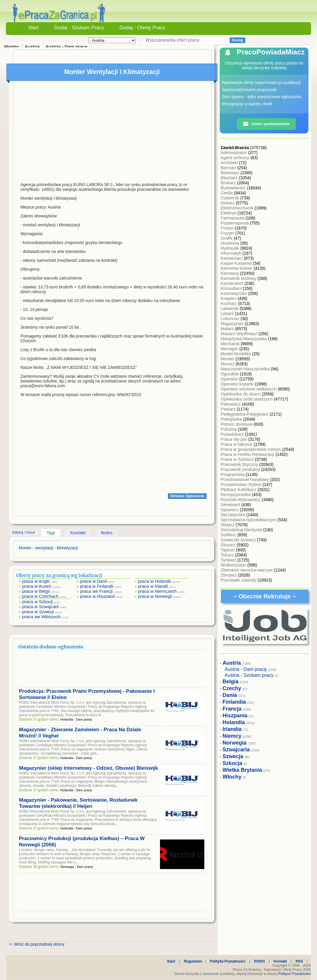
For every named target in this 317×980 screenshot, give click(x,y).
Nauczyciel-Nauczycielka (246, 369)
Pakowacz (231, 404)
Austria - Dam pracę (66, 47)
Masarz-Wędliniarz (240, 334)
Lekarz (228, 313)
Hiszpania (235, 716)
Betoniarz (231, 173)
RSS (299, 961)
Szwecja (233, 756)
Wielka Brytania (242, 770)
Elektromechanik (238, 208)
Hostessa (231, 243)
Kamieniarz (232, 258)
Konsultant (232, 288)
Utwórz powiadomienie (266, 124)
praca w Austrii (37, 586)
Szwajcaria (236, 750)
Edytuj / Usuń (24, 532)
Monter (228, 359)
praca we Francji (96, 591)
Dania (230, 695)
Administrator (234, 152)
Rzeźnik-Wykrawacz (241, 499)
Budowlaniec (234, 188)
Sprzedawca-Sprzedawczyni (249, 520)
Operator (230, 379)
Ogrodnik (230, 374)
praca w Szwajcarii (41, 607)
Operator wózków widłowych (249, 389)
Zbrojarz (229, 575)
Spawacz (230, 510)
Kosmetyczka (234, 293)
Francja (232, 709)
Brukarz (229, 183)
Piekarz (229, 409)
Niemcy (232, 736)
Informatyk (232, 253)
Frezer (228, 228)
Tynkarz (229, 560)
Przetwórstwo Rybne (242, 484)
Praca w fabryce (237, 444)
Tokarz (228, 555)
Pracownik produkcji (241, 469)
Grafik (227, 238)
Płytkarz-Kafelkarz (239, 489)
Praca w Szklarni (238, 459)
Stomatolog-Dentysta (242, 530)
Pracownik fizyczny (240, 464)
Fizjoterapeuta (235, 223)
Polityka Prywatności (228, 961)
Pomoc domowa (237, 424)
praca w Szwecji (38, 612)
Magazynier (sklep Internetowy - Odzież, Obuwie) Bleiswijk (88, 768)
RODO (260, 961)
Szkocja (233, 763)
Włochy (232, 777)
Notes (107, 533)
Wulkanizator (234, 565)
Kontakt (78, 533)
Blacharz (230, 178)
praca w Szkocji (38, 602)
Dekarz (228, 203)
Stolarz (228, 525)
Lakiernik (230, 308)
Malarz (228, 328)
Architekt (230, 163)
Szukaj (237, 40)
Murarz (228, 364)
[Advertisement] (112, 130)
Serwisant (231, 504)
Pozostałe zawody (239, 580)
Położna (229, 429)
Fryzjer (228, 233)
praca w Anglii (36, 581)
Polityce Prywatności (295, 974)
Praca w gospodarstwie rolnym (251, 449)
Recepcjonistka (236, 494)
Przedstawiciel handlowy (245, 479)
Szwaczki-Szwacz (239, 540)
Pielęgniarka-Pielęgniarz (245, 414)
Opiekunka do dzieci (241, 394)
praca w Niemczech (157, 591)
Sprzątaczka (233, 515)
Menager (230, 349)
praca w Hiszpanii (98, 596)
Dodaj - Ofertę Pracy (142, 28)
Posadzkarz (233, 434)
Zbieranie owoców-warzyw (247, 570)
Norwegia (235, 743)
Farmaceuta (233, 218)
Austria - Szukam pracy (249, 675)
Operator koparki (238, 384)
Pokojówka (232, 419)
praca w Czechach (40, 596)
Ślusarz (229, 545)
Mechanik (231, 344)
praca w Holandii (155, 581)
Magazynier (233, 323)
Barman (229, 168)
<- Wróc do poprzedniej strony (37, 944)
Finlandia (234, 702)
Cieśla (227, 193)
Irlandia (232, 729)
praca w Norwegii (155, 596)
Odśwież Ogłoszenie (187, 496)
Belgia (231, 682)
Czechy (232, 688)
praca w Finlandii (97, 586)
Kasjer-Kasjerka (237, 263)
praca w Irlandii (153, 586)
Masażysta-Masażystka (244, 339)
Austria (32, 47)
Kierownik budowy (239, 278)
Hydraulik (231, 248)
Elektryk (229, 213)
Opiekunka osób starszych (247, 399)
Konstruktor (233, 283)
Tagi (51, 533)
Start (33, 28)
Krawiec (229, 298)
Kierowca (230, 273)
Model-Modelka (236, 354)
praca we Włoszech (41, 617)
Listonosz (231, 318)
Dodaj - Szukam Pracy (79, 28)
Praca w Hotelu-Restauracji (248, 454)
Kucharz (229, 303)
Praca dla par (234, 439)
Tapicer (228, 550)
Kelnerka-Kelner (237, 268)
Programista (233, 474)
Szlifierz (229, 535)
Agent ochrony (236, 158)
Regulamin (193, 961)
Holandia (234, 722)
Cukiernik (231, 198)
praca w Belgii (36, 591)
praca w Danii (94, 581)
